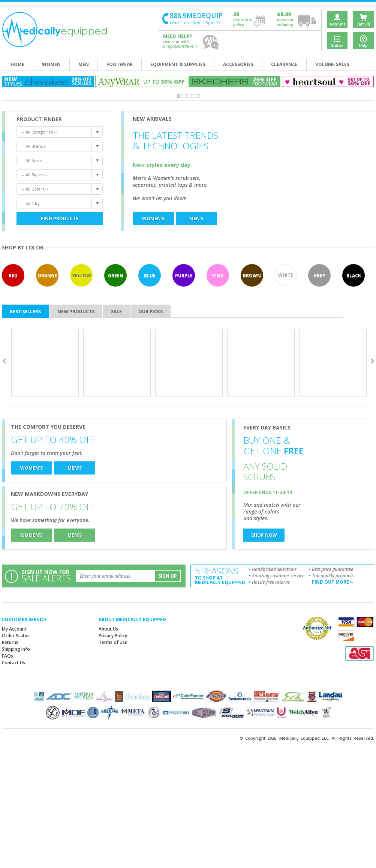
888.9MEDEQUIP (196, 16)
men (84, 64)
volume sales (332, 64)
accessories (238, 64)
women (51, 64)
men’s (196, 219)
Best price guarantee (333, 569)
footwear (120, 64)
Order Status (16, 636)
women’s (153, 219)
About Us (108, 629)
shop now (264, 535)
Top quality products (333, 576)
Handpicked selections (274, 569)
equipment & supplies (178, 64)
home (17, 64)
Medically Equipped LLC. (305, 738)
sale (116, 312)
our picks (151, 312)
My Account (14, 629)
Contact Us (13, 663)
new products (76, 312)
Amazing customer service (278, 576)
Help (363, 45)
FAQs (7, 656)
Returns (10, 642)
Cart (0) (363, 24)
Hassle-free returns (271, 582)
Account (337, 24)
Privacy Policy (113, 636)
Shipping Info (16, 649)
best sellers (25, 312)
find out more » (333, 582)
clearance (284, 64)
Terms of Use (113, 642)
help (211, 42)
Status (337, 45)
